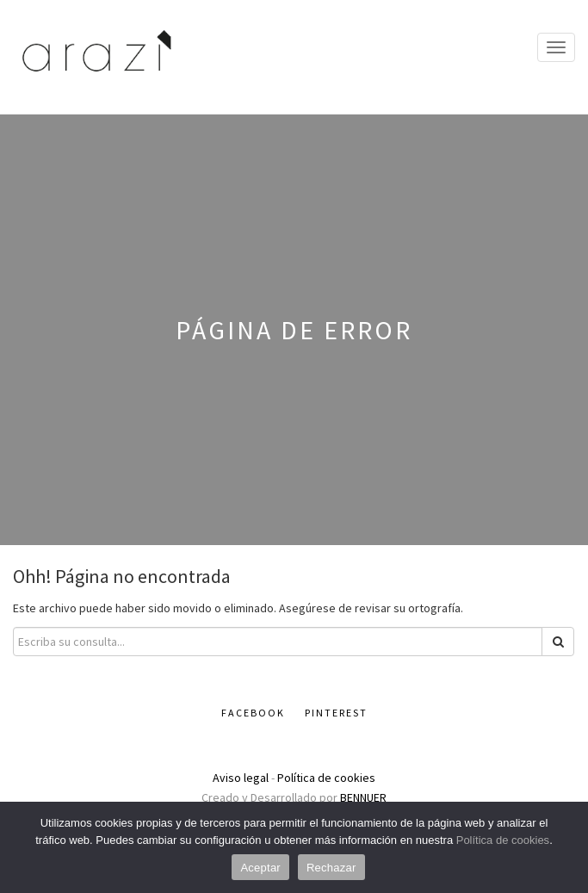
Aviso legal (241, 778)
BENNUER (363, 797)
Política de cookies (326, 778)
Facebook (253, 713)
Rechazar (331, 868)
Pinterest (336, 713)
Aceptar (260, 868)
